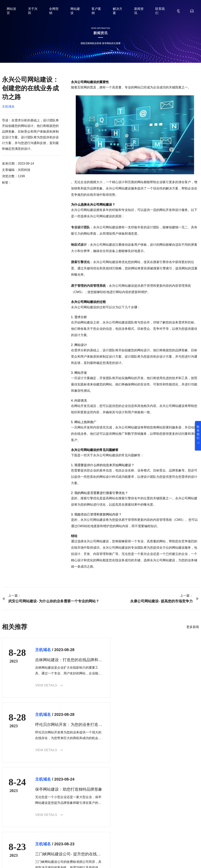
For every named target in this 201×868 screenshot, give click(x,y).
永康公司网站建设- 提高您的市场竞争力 (161, 601)
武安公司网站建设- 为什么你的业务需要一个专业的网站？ (54, 601)
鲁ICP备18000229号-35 (70, 859)
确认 (193, 829)
